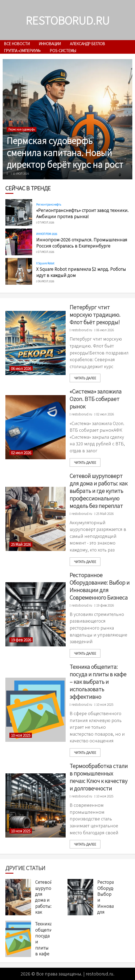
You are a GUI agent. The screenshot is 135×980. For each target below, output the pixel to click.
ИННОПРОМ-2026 (47, 234)
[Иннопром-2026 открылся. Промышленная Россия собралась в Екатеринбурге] (19, 242)
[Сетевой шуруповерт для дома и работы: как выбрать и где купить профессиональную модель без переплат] (35, 519)
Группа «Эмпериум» (22, 51)
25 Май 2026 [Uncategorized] (21, 544)
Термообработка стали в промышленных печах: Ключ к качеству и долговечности (99, 777)
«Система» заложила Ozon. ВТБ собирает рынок (96, 399)
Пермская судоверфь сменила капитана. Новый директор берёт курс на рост (65, 152)
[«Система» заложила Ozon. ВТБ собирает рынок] (35, 427)
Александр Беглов (87, 44)
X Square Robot (45, 263)
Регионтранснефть (49, 205)
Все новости (17, 44)
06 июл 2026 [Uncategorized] (21, 369)
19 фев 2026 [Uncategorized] (21, 640)
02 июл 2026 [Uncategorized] (21, 453)
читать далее (85, 378)
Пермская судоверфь (22, 129)
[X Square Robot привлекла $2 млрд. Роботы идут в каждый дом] (19, 271)
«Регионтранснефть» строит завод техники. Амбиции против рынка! (82, 213)
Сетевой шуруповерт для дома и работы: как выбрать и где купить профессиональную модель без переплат (99, 491)
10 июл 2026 (21, 173)
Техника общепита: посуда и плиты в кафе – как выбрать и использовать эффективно (98, 682)
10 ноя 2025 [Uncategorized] (21, 735)
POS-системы (63, 51)
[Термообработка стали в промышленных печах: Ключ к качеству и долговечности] (35, 805)
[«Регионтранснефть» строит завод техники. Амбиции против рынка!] (19, 213)
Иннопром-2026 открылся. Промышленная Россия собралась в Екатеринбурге (82, 242)
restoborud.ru (68, 20)
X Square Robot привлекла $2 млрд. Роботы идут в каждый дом (81, 272)
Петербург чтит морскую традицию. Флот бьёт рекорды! (95, 315)
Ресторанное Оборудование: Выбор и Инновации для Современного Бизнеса (100, 586)
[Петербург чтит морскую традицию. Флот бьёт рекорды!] (35, 343)
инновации (50, 44)
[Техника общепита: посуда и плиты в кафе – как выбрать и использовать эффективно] (35, 710)
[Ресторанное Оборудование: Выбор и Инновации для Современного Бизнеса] (35, 614)
